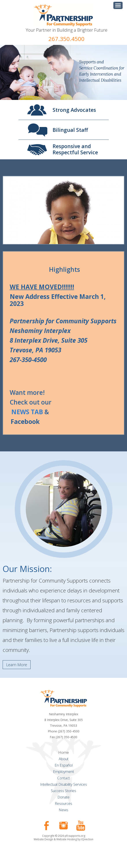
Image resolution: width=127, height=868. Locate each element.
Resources (63, 803)
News (63, 810)
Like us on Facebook (46, 826)
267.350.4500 (66, 39)
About (64, 759)
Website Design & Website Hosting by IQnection (63, 839)
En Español (64, 765)
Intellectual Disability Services (63, 784)
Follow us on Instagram (64, 826)
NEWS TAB (27, 412)
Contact (63, 778)
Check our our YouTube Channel (81, 826)
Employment (63, 771)
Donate (63, 797)
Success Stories (63, 791)
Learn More (17, 665)
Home (64, 752)
